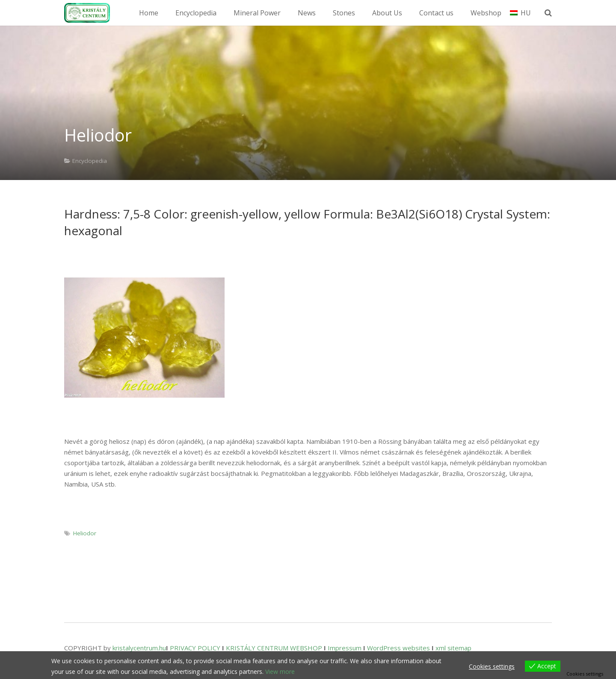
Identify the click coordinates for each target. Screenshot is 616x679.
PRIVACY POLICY (195, 648)
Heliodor (85, 533)
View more (280, 672)
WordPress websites (398, 648)
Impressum (345, 648)
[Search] (551, 13)
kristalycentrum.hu (139, 648)
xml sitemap (453, 648)
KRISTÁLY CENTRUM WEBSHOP (274, 648)
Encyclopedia (90, 161)
